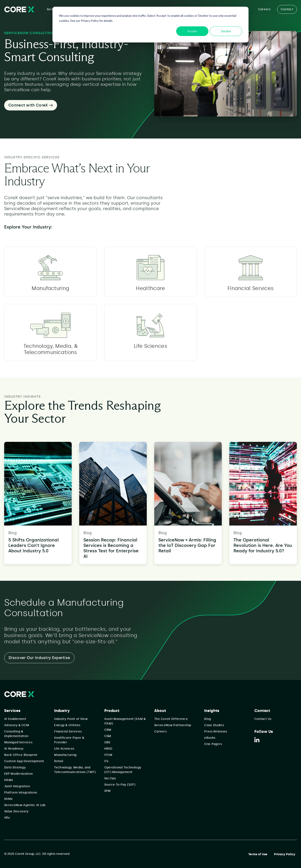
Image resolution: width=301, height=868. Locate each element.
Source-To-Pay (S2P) (120, 785)
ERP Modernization (18, 774)
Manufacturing (65, 755)
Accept (192, 31)
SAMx (8, 799)
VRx (7, 818)
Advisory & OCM (17, 725)
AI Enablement (15, 719)
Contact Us (263, 719)
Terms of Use (258, 854)
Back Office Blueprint (21, 755)
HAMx (9, 780)
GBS (107, 742)
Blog (208, 719)
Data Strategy (15, 767)
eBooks (210, 738)
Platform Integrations (21, 793)
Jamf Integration (17, 786)
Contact (287, 9)
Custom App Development (24, 761)
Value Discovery (16, 811)
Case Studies (214, 725)
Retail (59, 761)
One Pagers (213, 744)
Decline (226, 31)
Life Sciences (64, 749)
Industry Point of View (71, 719)
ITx (106, 761)
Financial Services (68, 731)
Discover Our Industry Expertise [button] (39, 658)
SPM (108, 791)
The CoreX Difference (171, 719)
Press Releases (216, 731)
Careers (264, 9)
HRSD (108, 749)
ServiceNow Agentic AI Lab (25, 805)
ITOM (108, 755)
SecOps (110, 778)
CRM (108, 730)
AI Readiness (14, 749)
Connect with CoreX (31, 105)
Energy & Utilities (67, 725)
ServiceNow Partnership (173, 725)
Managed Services (18, 742)
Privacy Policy (285, 854)
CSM (108, 736)
